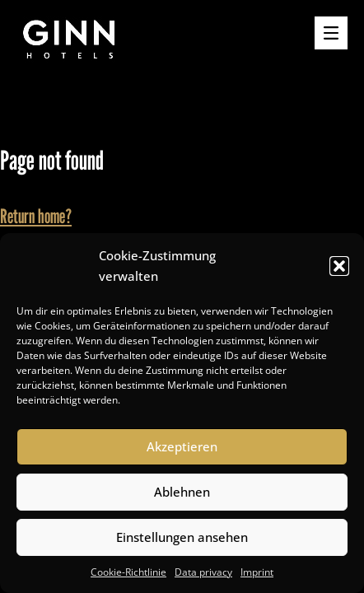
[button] (339, 266)
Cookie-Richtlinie (128, 572)
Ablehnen (182, 492)
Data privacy (203, 572)
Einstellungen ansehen (182, 537)
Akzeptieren (182, 446)
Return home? (36, 216)
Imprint (257, 572)
